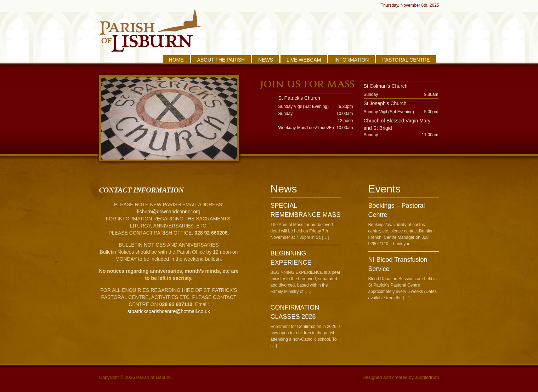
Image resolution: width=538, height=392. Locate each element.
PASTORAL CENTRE (406, 60)
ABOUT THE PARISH (221, 60)
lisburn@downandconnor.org (169, 212)
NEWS (266, 60)
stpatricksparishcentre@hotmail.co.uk (169, 311)
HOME (176, 60)
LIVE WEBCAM (304, 60)
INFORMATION (352, 60)
